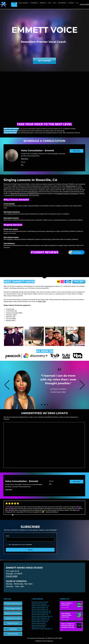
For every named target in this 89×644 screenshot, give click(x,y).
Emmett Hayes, (71, 186)
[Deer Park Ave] (45, 405)
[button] (77, 151)
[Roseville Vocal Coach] (13, 618)
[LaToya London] (42, 405)
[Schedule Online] (13, 623)
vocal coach (48, 286)
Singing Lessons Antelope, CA (40, 620)
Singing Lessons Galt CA (39, 623)
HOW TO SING (65, 608)
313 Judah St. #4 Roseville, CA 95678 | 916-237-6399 (44, 638)
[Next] (82, 385)
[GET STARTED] (44, 61)
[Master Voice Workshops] (13, 613)
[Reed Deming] (48, 405)
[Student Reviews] (13, 634)
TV (62, 630)
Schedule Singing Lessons (39, 604)
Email (7, 536)
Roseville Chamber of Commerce (67, 194)
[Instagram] (62, 282)
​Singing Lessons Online (38, 627)
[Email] (30, 539)
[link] (44, 151)
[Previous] (7, 385)
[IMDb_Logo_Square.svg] (59, 282)
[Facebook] (66, 282)
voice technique (33, 192)
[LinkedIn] (70, 282)
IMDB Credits (42, 301)
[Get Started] (13, 629)
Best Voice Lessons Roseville (40, 602)
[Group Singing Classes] (13, 608)
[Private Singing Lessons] (13, 604)
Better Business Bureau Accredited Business (25, 194)
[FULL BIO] (79, 282)
